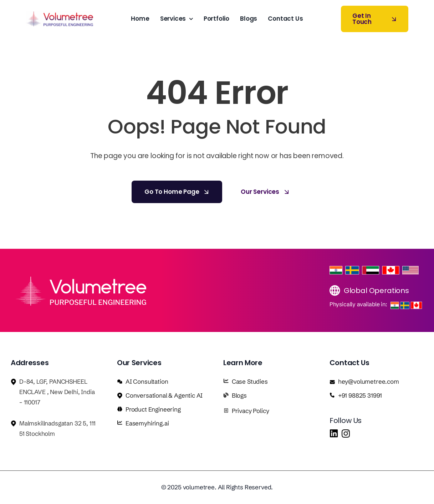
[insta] (346, 432)
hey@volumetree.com (369, 381)
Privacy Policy (251, 411)
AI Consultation (147, 381)
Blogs (239, 395)
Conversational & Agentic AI (164, 395)
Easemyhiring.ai (147, 423)
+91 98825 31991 (360, 395)
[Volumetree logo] (59, 14)
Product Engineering (153, 409)
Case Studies (250, 381)
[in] (334, 432)
